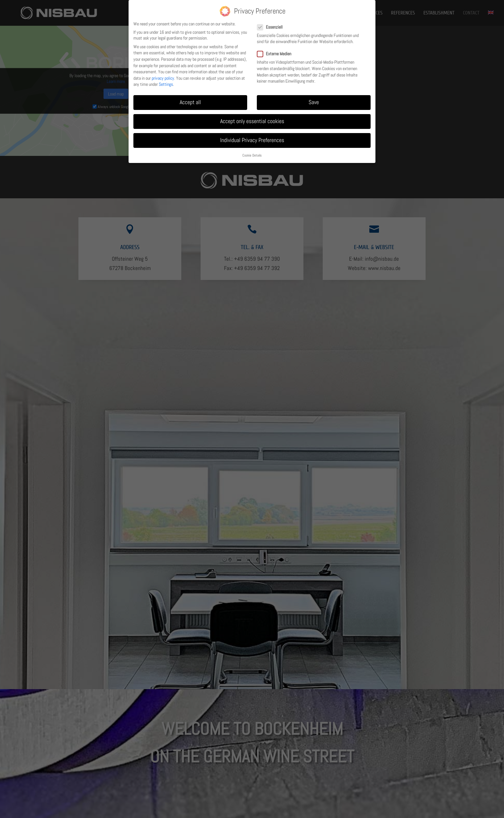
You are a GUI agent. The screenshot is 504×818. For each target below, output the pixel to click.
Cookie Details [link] (252, 155)
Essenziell (272, 27)
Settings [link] (166, 84)
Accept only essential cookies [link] (252, 121)
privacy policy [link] (163, 78)
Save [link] (314, 102)
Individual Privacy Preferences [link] (252, 140)
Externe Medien (277, 54)
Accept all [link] (190, 102)
